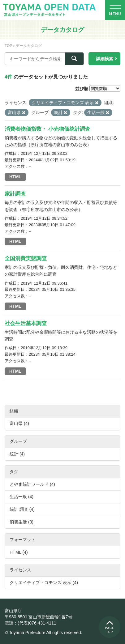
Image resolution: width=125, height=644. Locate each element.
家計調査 (15, 194)
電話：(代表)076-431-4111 (30, 623)
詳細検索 (105, 59)
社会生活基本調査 (26, 323)
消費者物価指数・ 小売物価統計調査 (47, 129)
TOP (8, 46)
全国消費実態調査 (26, 258)
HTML (15, 177)
